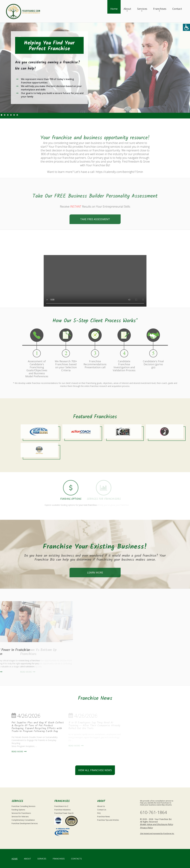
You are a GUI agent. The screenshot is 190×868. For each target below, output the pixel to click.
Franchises (160, 9)
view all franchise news (95, 770)
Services (142, 9)
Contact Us (102, 810)
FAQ (99, 813)
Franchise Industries (62, 810)
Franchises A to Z (61, 806)
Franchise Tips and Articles (108, 820)
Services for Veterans (20, 817)
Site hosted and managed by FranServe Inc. (157, 833)
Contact (177, 9)
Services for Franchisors (21, 813)
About (127, 9)
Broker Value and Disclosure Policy (157, 824)
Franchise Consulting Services (23, 806)
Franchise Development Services (25, 823)
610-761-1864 (153, 812)
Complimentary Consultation (23, 820)
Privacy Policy (146, 828)
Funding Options (18, 810)
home (15, 859)
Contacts (76, 859)
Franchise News (103, 817)
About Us (101, 806)
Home (114, 9)
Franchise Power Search (64, 813)
